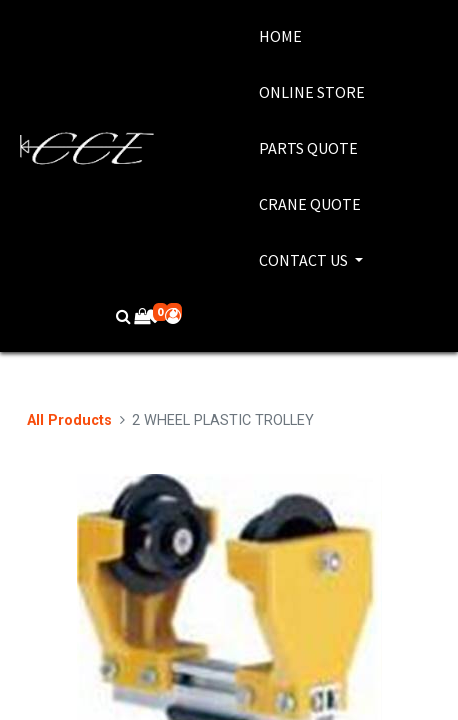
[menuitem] (312, 36)
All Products (69, 420)
